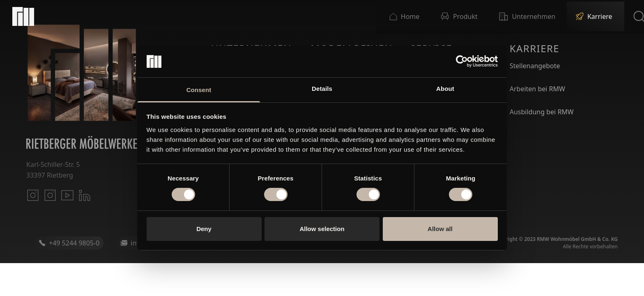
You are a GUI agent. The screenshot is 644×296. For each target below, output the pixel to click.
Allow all (440, 229)
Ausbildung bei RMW (542, 112)
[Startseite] (23, 16)
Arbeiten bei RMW (537, 89)
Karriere (535, 48)
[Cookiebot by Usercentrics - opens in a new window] (462, 61)
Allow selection (322, 229)
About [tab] (445, 89)
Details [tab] (322, 89)
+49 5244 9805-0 (69, 243)
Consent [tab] (199, 90)
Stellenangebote (535, 66)
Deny (204, 229)
